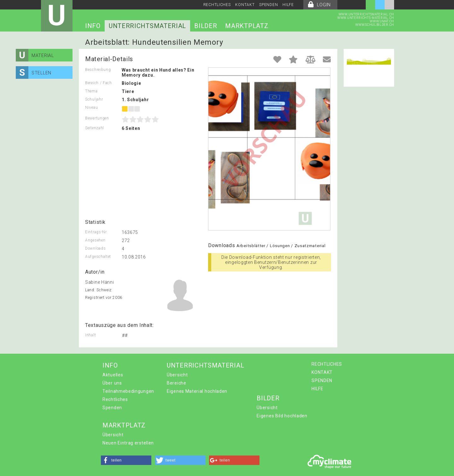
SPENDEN (268, 5)
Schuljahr (94, 99)
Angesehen (95, 240)
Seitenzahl (95, 128)
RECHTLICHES (217, 5)
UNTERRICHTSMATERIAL (147, 26)
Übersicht (177, 375)
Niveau (91, 107)
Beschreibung (98, 70)
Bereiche (177, 383)
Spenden (112, 408)
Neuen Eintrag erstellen (128, 443)
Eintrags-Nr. (96, 232)
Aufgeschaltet (98, 257)
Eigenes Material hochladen (197, 391)
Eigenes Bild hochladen (282, 416)
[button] (126, 460)
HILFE (288, 5)
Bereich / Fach (99, 83)
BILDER (206, 26)
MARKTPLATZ (247, 26)
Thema (91, 91)
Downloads (95, 248)
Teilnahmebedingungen (128, 391)
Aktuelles (113, 375)
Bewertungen (97, 118)
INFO (93, 26)
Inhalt (90, 335)
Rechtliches (115, 399)
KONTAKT (245, 5)
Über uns (112, 383)
